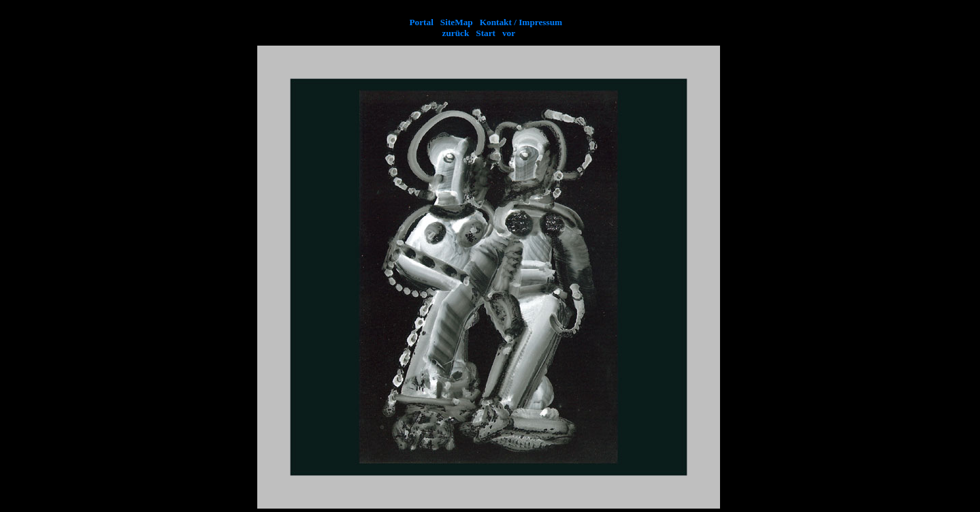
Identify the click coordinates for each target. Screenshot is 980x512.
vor (506, 33)
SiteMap (458, 22)
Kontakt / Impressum (521, 22)
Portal (422, 22)
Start (485, 33)
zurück (458, 33)
